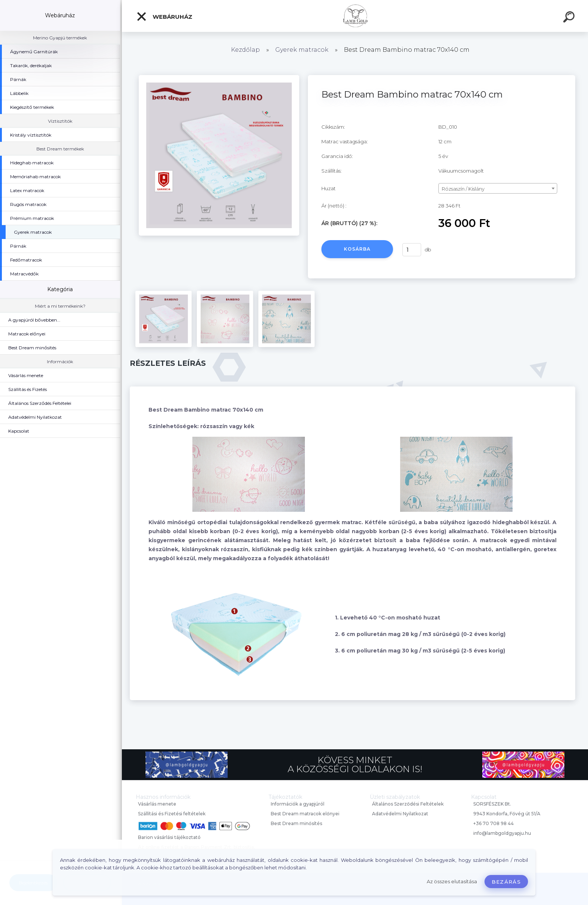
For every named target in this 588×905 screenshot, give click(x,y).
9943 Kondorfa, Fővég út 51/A (507, 814)
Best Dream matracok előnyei (305, 814)
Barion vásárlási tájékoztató (169, 837)
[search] (570, 18)
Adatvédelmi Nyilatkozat (400, 814)
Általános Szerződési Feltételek (408, 804)
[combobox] (498, 188)
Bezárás (506, 882)
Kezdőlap (245, 50)
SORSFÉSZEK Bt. (492, 804)
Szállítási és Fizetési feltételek (172, 814)
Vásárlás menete (157, 804)
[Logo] (355, 16)
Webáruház (164, 17)
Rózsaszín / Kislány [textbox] (463, 189)
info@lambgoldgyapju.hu (502, 833)
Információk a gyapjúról (298, 804)
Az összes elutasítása (452, 882)
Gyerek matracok (302, 50)
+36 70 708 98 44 (493, 823)
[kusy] (412, 250)
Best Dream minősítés (296, 823)
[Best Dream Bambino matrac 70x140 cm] (219, 78)
